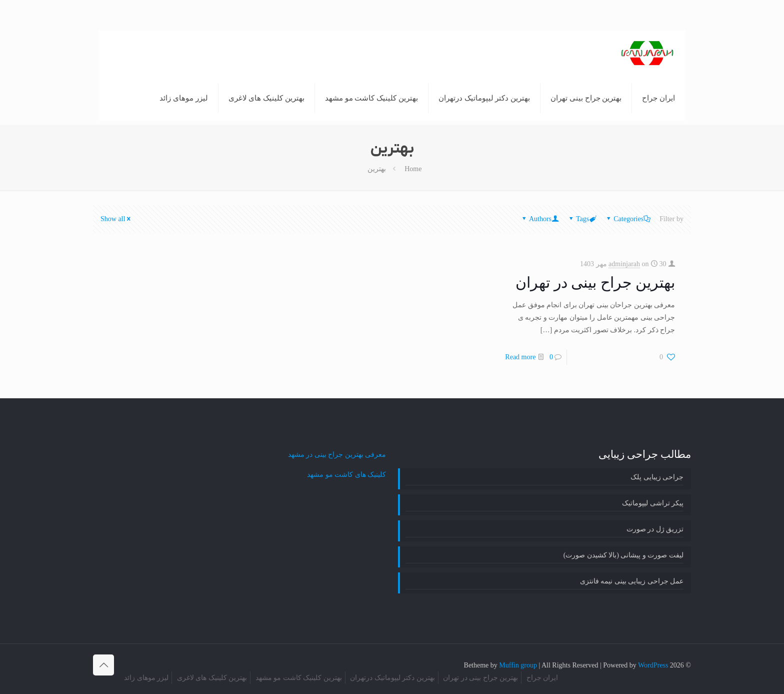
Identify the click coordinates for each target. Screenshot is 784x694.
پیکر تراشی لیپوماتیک (653, 503)
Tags (582, 219)
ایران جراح (542, 678)
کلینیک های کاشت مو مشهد (346, 475)
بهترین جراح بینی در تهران (595, 282)
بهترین (377, 169)
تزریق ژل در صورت (655, 529)
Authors (539, 219)
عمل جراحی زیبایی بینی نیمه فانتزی (632, 581)
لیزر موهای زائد (146, 678)
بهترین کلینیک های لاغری (212, 678)
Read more (520, 357)
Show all (116, 219)
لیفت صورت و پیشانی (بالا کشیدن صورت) (623, 555)
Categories (628, 219)
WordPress (653, 665)
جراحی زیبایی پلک (657, 477)
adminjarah (624, 264)
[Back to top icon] (103, 665)
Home (413, 169)
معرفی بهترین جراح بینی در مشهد (337, 455)
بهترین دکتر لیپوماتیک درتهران (392, 678)
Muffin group (518, 665)
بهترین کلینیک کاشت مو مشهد (299, 678)
